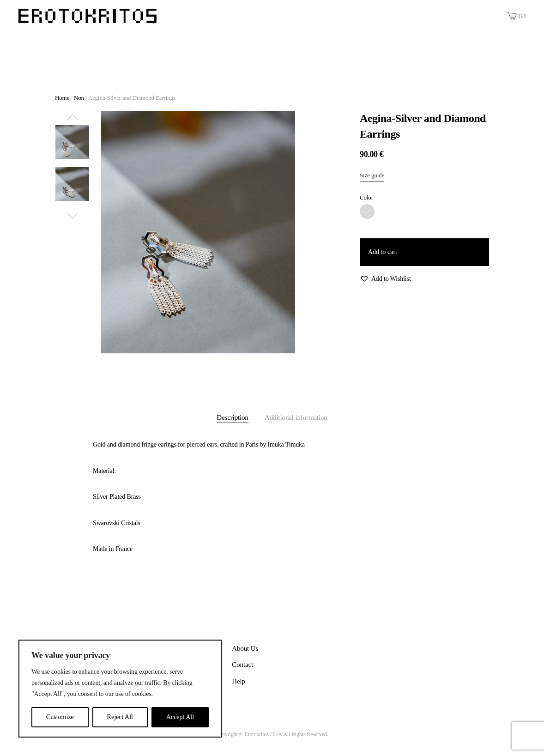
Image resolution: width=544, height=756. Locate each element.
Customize (60, 717)
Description (232, 417)
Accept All (180, 717)
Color (366, 197)
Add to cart (383, 252)
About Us (245, 648)
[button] (385, 279)
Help (239, 681)
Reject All (120, 717)
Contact (242, 665)
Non (79, 98)
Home (62, 98)
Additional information (296, 417)
